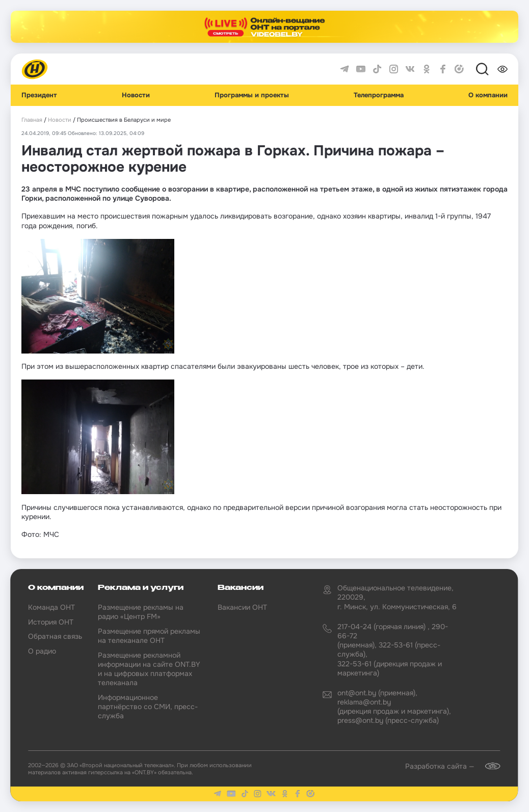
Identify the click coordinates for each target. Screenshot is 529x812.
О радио (42, 651)
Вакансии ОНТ (242, 607)
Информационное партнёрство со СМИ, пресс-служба (148, 707)
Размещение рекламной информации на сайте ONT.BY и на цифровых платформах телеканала (149, 669)
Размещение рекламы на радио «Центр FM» (141, 612)
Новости (136, 95)
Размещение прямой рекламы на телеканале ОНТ (149, 636)
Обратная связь (55, 636)
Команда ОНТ (51, 607)
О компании (488, 95)
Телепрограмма (379, 95)
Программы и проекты (252, 95)
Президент (39, 95)
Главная (32, 120)
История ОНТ (51, 622)
